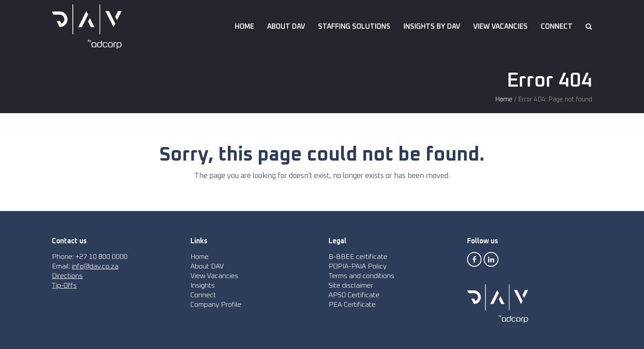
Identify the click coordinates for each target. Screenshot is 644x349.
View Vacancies (214, 276)
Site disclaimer (351, 285)
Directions (67, 276)
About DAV (207, 266)
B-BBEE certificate (358, 257)
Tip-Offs (64, 285)
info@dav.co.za (95, 266)
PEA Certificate (352, 305)
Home (504, 99)
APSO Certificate (354, 295)
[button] (589, 27)
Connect (203, 295)
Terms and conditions (361, 276)
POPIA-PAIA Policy (358, 266)
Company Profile (216, 305)
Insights (203, 285)
